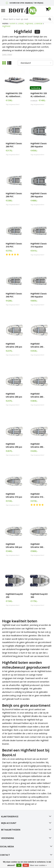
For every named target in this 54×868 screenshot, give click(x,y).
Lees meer (7, 54)
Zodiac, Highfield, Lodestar (30, 23)
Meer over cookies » (38, 865)
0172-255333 (8, 804)
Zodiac (34, 773)
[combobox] (27, 19)
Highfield (6, 26)
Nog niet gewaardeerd (13, 104)
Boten (13, 23)
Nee (26, 865)
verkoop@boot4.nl (40, 797)
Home (5, 23)
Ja (19, 865)
